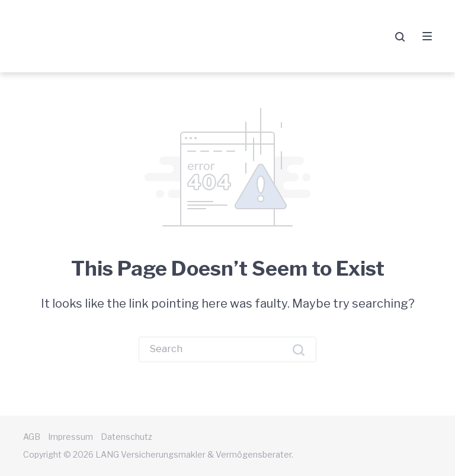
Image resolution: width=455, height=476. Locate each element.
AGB (32, 437)
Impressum (71, 437)
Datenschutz (126, 437)
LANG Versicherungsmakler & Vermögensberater (135, 36)
